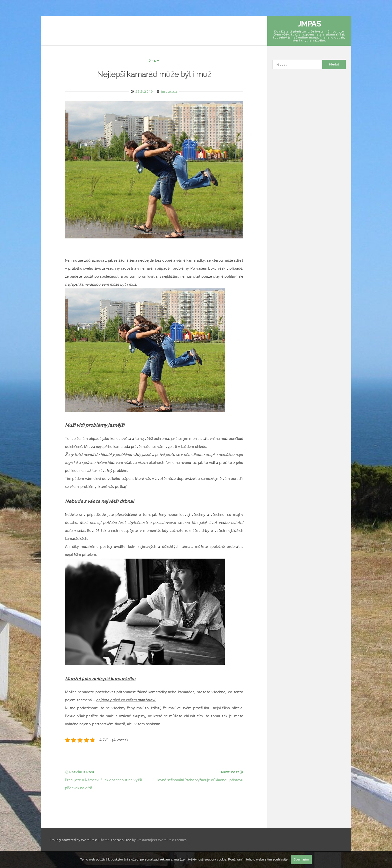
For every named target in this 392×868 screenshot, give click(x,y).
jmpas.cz (169, 92)
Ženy (154, 61)
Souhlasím (301, 859)
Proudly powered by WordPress (74, 840)
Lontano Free (121, 840)
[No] (386, 860)
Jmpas (309, 24)
